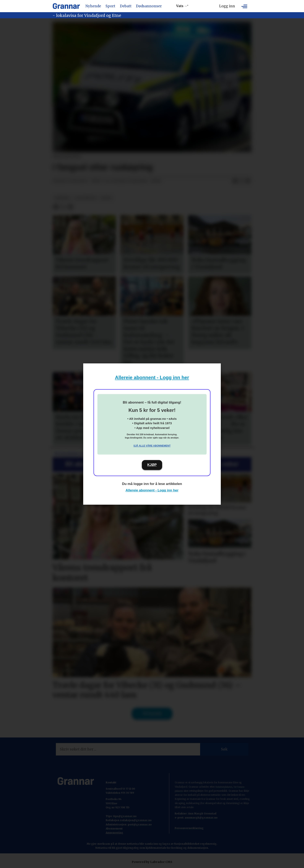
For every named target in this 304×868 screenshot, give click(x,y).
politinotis (86, 198)
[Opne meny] (244, 6)
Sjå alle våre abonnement (152, 446)
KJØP (152, 465)
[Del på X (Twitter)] (241, 181)
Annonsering (114, 833)
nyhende (62, 198)
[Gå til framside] (66, 6)
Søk (224, 749)
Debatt (126, 6)
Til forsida (152, 714)
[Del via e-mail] (248, 181)
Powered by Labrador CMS (152, 862)
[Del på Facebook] (235, 181)
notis (106, 198)
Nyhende (93, 6)
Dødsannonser (149, 6)
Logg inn (227, 6)
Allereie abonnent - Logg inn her (152, 377)
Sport (110, 6)
